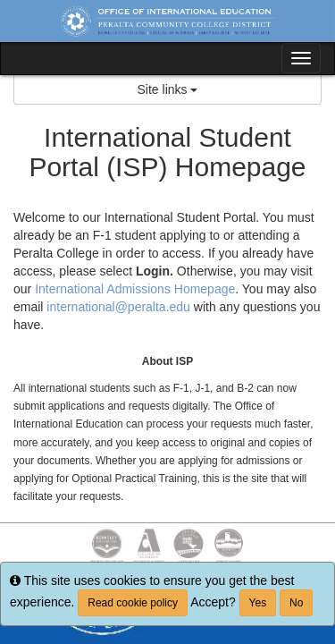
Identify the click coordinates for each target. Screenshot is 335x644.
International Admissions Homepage (135, 289)
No (296, 603)
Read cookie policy (133, 603)
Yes (258, 603)
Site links (168, 89)
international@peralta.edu (118, 307)
